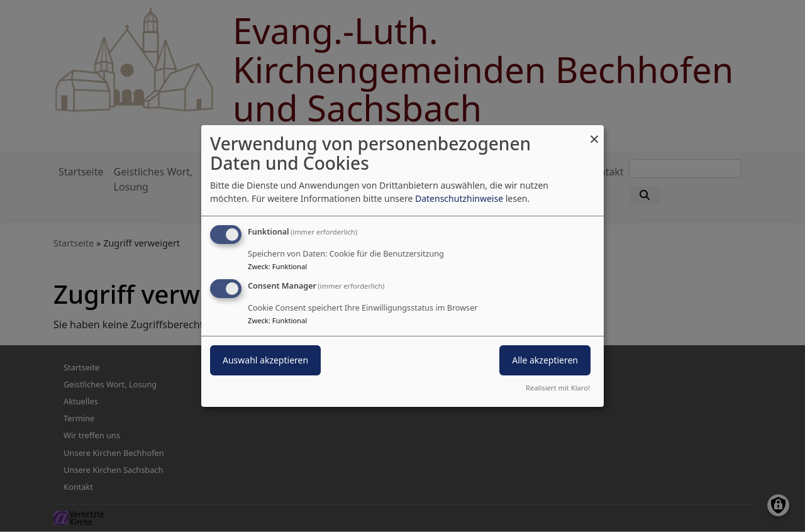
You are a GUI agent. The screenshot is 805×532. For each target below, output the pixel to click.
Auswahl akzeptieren (265, 360)
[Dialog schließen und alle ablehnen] (594, 133)
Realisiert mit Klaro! (558, 388)
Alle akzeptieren (545, 360)
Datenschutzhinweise (459, 198)
